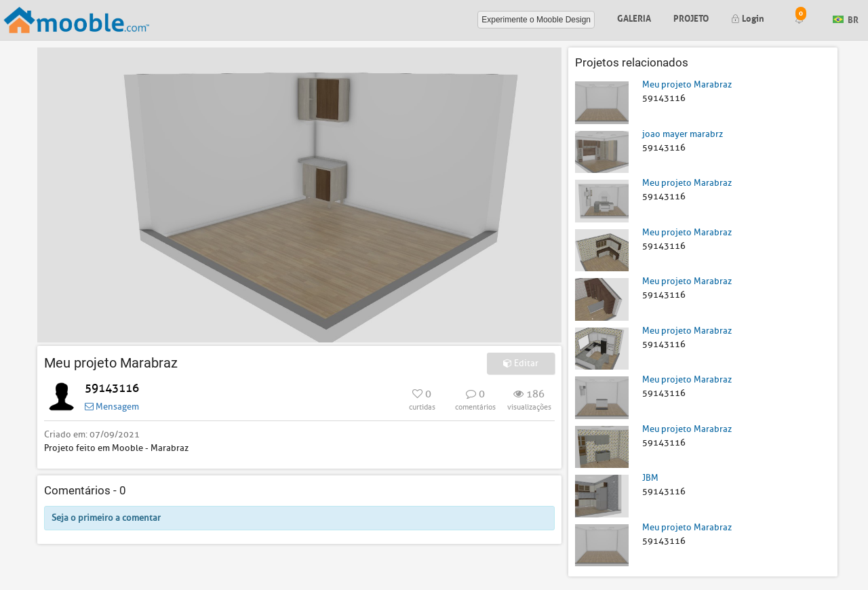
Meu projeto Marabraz (687, 84)
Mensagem (112, 407)
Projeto (691, 17)
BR (846, 19)
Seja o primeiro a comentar (106, 518)
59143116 (112, 388)
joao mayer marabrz (683, 134)
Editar (521, 363)
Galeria (634, 17)
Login (748, 17)
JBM (650, 478)
